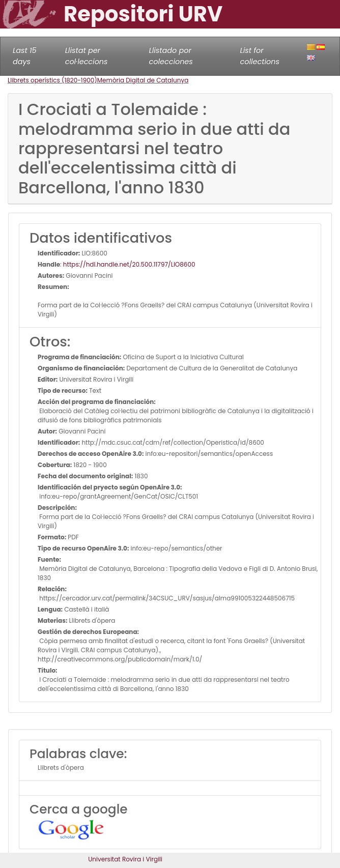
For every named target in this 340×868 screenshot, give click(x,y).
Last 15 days (25, 56)
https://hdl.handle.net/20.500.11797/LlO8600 (129, 264)
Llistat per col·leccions (87, 56)
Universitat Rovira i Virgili (125, 859)
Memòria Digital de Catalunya (143, 80)
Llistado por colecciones (171, 56)
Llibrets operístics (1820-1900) (52, 80)
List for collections (260, 56)
